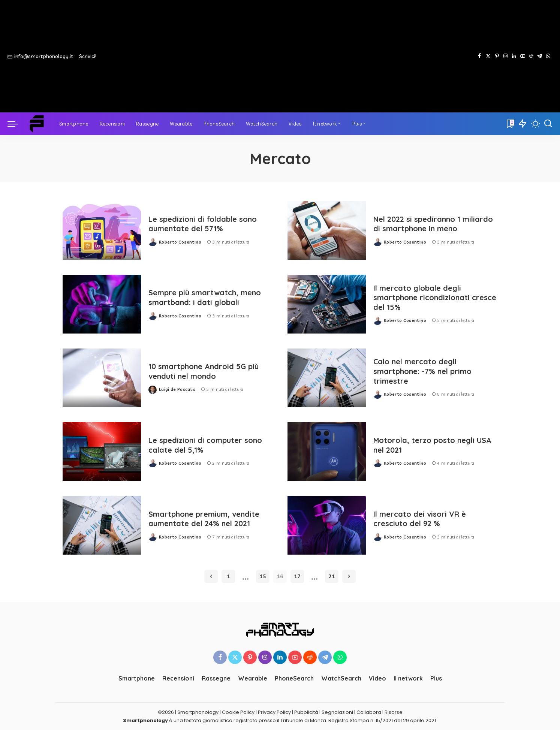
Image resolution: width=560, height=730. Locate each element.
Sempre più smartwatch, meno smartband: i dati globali (205, 298)
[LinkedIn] (514, 56)
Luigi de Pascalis (177, 389)
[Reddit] (531, 56)
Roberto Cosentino (180, 242)
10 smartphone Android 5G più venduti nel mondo (204, 371)
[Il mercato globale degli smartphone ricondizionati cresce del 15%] (327, 304)
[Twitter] (488, 56)
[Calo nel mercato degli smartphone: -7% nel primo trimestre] (327, 378)
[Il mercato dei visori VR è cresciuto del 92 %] (327, 525)
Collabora (369, 712)
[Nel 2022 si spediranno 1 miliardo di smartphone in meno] (327, 230)
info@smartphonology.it (40, 56)
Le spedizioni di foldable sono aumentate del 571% (203, 224)
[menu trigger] (16, 124)
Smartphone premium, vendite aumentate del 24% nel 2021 (204, 519)
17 (297, 576)
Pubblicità (306, 712)
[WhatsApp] (548, 56)
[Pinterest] (497, 56)
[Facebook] (480, 56)
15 (263, 576)
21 (332, 576)
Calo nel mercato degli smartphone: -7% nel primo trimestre (423, 371)
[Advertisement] (296, 56)
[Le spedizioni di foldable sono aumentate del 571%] (102, 230)
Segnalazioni (337, 712)
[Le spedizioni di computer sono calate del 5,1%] (102, 451)
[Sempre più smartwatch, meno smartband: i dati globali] (102, 304)
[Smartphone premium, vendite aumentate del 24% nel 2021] (102, 525)
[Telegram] (540, 56)
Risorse (394, 712)
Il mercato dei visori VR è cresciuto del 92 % (420, 519)
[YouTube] (523, 56)
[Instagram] (505, 56)
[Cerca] (548, 124)
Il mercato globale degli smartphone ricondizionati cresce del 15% (422, 298)
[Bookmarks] (510, 124)
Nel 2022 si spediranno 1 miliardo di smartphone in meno (434, 224)
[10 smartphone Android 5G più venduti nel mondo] (102, 378)
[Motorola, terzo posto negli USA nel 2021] (327, 451)
